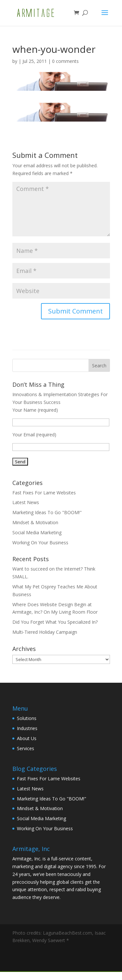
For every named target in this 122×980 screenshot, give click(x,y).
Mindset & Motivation (35, 522)
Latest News (26, 502)
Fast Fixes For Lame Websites (44, 493)
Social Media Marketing (37, 532)
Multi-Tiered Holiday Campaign (45, 632)
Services (26, 748)
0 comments (65, 61)
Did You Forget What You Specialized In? (55, 622)
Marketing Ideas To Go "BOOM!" (47, 512)
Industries (27, 728)
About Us (27, 738)
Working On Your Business (40, 543)
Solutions (27, 718)
